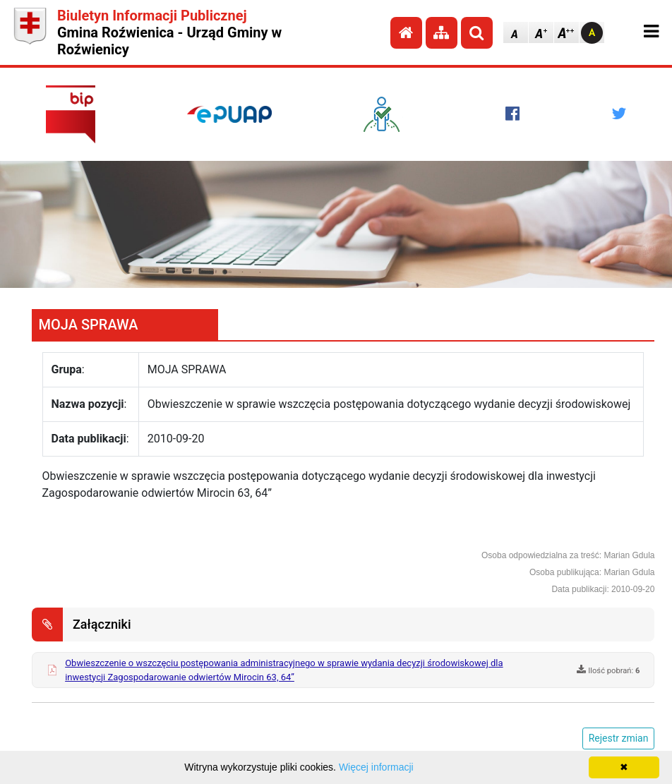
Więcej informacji (376, 767)
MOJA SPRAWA (89, 325)
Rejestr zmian (619, 738)
